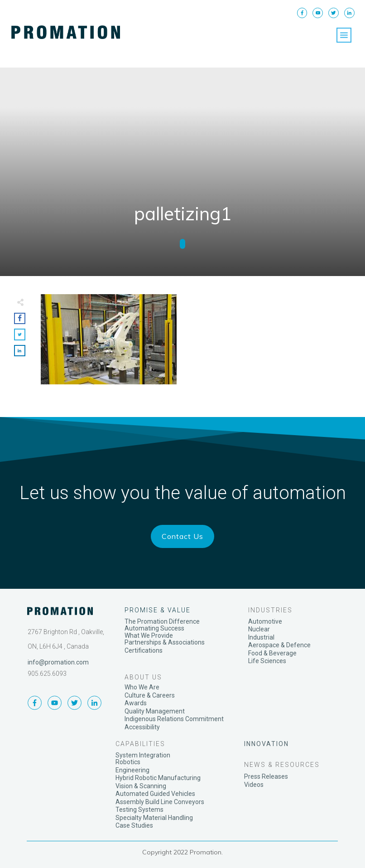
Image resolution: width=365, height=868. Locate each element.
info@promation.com (58, 662)
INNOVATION (267, 744)
